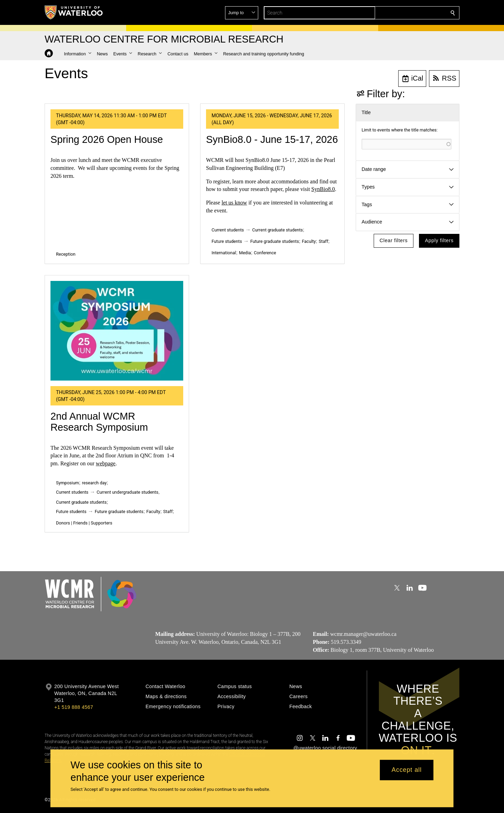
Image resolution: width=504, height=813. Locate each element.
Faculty (309, 241)
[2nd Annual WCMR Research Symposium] (117, 331)
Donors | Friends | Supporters (84, 523)
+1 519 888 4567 (74, 707)
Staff (323, 241)
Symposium (67, 483)
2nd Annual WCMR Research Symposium (99, 422)
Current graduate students (278, 230)
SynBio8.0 (323, 189)
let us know (234, 203)
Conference (265, 253)
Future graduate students (275, 241)
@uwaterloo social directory (325, 748)
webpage (106, 463)
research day (94, 483)
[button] (403, 13)
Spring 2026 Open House (107, 139)
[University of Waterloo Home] (74, 12)
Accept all (407, 770)
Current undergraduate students (128, 492)
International (224, 253)
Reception (66, 254)
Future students (227, 241)
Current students (228, 230)
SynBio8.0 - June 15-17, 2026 (272, 139)
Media (245, 253)
